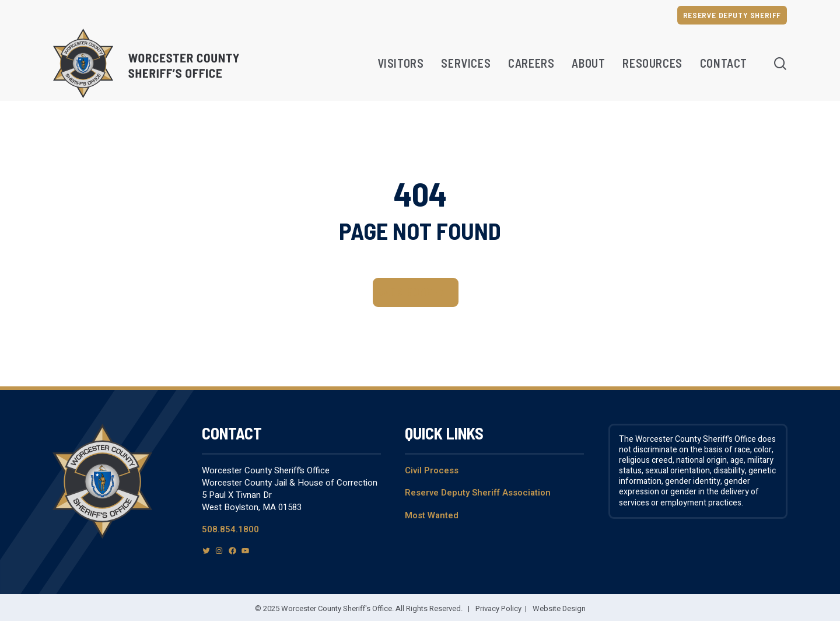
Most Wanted (432, 515)
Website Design (559, 608)
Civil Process (432, 470)
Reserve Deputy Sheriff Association (478, 493)
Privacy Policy (498, 608)
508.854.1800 (230, 529)
